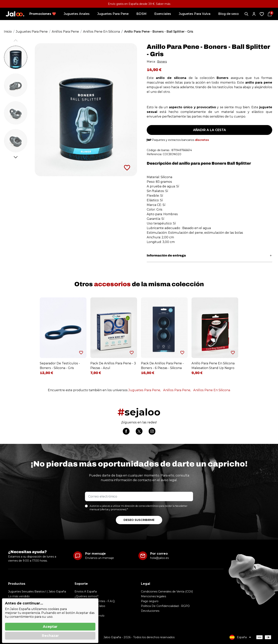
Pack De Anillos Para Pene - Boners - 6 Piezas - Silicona (162, 366)
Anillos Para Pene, (177, 390)
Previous (16, 40)
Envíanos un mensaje (100, 558)
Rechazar (50, 636)
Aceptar (50, 627)
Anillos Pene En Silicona (212, 390)
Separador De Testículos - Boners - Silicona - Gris (60, 366)
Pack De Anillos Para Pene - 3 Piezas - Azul (113, 366)
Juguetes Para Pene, (145, 390)
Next (16, 157)
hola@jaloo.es (159, 558)
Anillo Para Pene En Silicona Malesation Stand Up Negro (213, 366)
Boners (162, 62)
